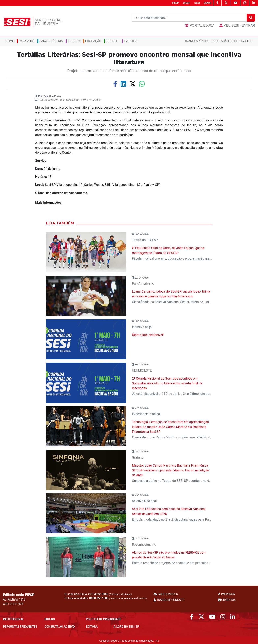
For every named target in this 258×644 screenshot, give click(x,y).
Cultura (74, 41)
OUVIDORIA (227, 600)
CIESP (187, 3)
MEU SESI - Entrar (237, 25)
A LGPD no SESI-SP (126, 627)
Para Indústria (51, 41)
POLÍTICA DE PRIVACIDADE (104, 619)
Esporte (113, 41)
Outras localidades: (106, 598)
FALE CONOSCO (166, 594)
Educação (93, 41)
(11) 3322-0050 (98, 594)
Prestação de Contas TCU (232, 41)
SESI (197, 3)
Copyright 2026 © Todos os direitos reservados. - (129, 641)
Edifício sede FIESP (19, 595)
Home (10, 41)
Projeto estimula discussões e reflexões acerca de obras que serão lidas (129, 71)
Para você (27, 41)
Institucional (13, 619)
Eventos (131, 41)
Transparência (197, 41)
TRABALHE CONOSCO (169, 600)
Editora (92, 627)
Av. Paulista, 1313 (14, 599)
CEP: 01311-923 (13, 604)
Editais (50, 619)
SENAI (208, 3)
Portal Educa (200, 25)
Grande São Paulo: (98, 594)
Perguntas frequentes (20, 627)
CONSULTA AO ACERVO (60, 627)
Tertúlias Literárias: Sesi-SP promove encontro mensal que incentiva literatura (129, 59)
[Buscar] (189, 18)
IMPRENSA (226, 594)
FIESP (175, 3)
